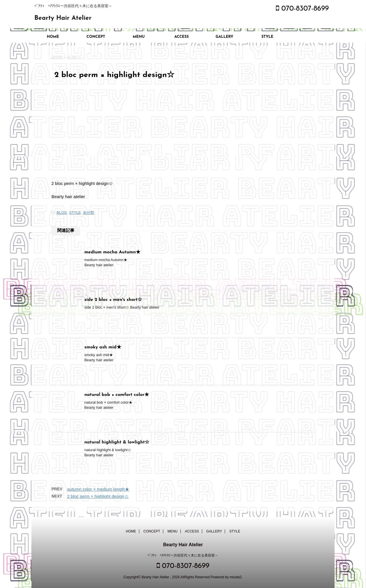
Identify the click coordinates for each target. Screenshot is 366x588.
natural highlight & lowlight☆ (117, 442)
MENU (139, 37)
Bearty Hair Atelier (63, 18)
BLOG (62, 213)
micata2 (236, 577)
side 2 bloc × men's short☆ (113, 300)
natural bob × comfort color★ (117, 395)
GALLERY (224, 37)
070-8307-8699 (302, 9)
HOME (53, 37)
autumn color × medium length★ (98, 489)
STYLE (267, 37)
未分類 (88, 213)
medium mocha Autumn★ (112, 252)
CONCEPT (96, 37)
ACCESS (182, 37)
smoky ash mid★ (103, 347)
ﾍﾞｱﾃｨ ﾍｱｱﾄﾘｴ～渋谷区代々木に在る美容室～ (183, 555)
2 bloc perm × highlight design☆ (98, 496)
